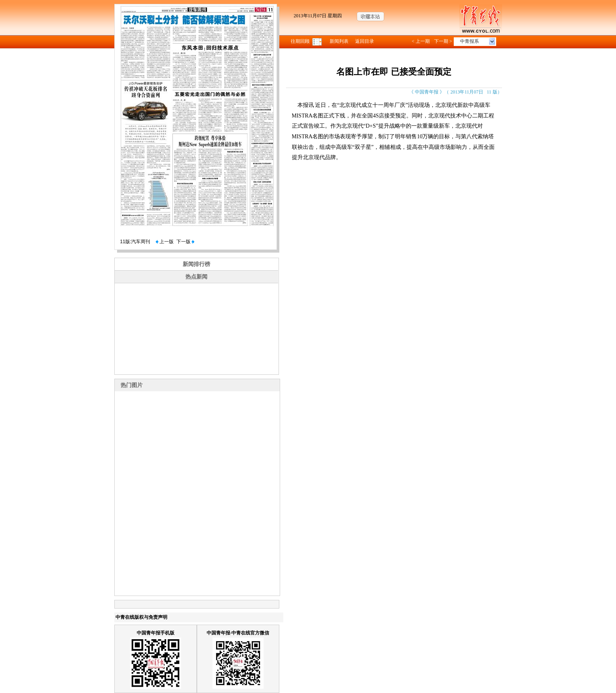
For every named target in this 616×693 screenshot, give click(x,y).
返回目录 (365, 41)
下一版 (185, 242)
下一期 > (443, 41)
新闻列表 (339, 41)
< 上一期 (421, 41)
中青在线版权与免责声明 (141, 617)
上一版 (165, 242)
